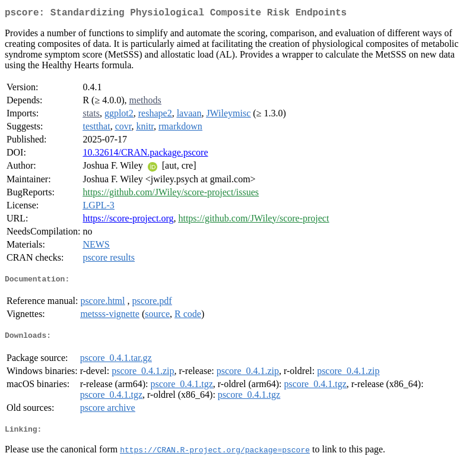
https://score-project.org (128, 221)
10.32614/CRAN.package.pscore (145, 155)
